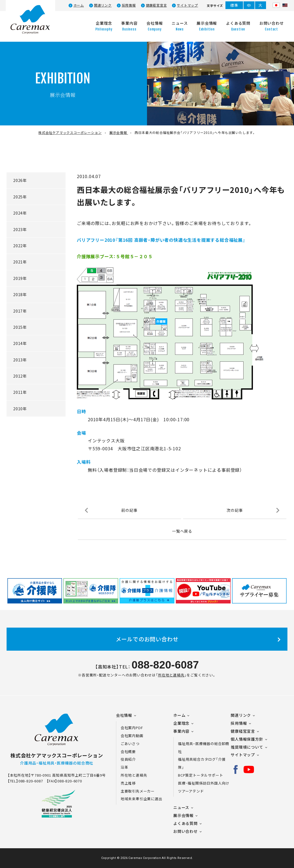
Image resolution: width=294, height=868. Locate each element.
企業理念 (181, 723)
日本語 (276, 5)
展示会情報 (183, 815)
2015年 (20, 327)
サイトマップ (187, 5)
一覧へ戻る (182, 531)
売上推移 (128, 783)
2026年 (20, 180)
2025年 (20, 197)
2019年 (20, 278)
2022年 (20, 246)
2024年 (20, 213)
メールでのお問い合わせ (147, 639)
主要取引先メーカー (138, 791)
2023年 (20, 229)
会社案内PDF (135, 728)
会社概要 (128, 752)
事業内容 (181, 731)
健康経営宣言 (156, 5)
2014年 (20, 343)
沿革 (125, 767)
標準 (234, 5)
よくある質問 (186, 823)
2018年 (20, 294)
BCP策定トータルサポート (200, 775)
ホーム (79, 5)
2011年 (20, 392)
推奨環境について (247, 747)
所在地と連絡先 (171, 675)
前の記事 (129, 510)
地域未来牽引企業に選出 (142, 799)
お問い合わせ (186, 831)
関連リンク (103, 5)
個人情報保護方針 (247, 739)
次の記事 (235, 510)
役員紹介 (128, 759)
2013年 (20, 360)
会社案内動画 (132, 736)
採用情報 (129, 5)
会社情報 (124, 715)
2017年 (20, 311)
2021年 (20, 262)
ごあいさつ (130, 744)
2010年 (20, 409)
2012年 (20, 376)
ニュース (181, 807)
